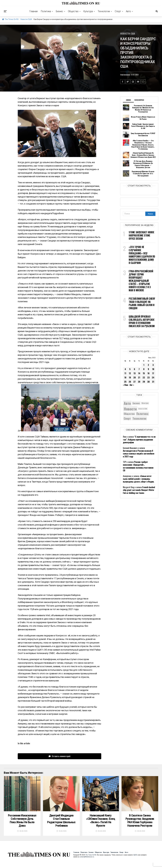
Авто (128, 11)
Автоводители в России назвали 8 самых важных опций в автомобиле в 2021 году (139, 453)
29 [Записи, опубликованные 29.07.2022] (144, 381)
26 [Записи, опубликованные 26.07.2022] (130, 381)
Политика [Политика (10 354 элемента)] (142, 413)
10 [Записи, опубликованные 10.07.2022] (153, 369)
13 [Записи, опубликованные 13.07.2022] (135, 373)
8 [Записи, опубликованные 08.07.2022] (144, 369)
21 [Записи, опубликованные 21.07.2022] (139, 377)
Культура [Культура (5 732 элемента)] (145, 403)
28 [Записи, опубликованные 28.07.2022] (139, 381)
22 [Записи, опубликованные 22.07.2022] (144, 377)
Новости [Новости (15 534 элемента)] (130, 408)
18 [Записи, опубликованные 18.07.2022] (125, 377)
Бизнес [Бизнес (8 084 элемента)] (136, 403)
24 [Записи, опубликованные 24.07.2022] (153, 377)
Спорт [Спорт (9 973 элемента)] (127, 418)
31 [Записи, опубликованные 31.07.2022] (153, 381)
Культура (88, 11)
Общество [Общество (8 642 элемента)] (129, 413)
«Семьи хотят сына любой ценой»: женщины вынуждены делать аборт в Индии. (139, 478)
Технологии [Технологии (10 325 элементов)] (139, 418)
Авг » (132, 385)
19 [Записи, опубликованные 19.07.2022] (130, 377)
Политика (46, 11)
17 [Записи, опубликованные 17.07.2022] (153, 373)
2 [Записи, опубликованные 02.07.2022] (148, 365)
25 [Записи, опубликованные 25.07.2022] (125, 381)
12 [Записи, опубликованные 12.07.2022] (130, 373)
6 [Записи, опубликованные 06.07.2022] (134, 369)
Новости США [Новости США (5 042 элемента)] (143, 408)
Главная (34, 11)
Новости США (26, 19)
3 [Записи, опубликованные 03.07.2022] (153, 365)
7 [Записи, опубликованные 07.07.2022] (139, 369)
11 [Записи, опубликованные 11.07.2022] (125, 373)
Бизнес (59, 11)
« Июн (125, 385)
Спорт (118, 11)
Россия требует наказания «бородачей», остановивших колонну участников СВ (138, 466)
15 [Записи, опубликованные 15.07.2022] (144, 373)
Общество (73, 11)
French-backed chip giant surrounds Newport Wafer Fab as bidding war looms (139, 490)
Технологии (104, 11)
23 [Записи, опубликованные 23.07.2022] (148, 377)
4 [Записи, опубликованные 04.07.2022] (125, 369)
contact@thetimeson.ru (87, 862)
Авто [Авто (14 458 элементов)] (127, 403)
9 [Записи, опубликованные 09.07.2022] (148, 369)
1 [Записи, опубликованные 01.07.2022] (144, 365)
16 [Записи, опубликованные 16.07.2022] (148, 373)
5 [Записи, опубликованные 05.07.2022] (130, 369)
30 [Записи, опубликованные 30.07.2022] (148, 381)
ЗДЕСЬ (135, 860)
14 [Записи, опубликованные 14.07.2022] (139, 373)
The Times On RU (10, 19)
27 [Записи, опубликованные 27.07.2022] (134, 381)
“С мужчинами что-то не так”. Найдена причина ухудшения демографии (139, 439)
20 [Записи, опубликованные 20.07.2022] (135, 377)
